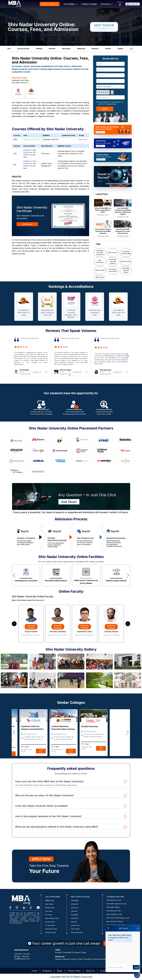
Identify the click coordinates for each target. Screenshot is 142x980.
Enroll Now (63, 755)
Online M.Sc (75, 908)
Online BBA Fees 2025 (114, 911)
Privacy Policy (111, 104)
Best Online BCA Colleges (115, 921)
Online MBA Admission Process (116, 904)
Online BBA (74, 915)
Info (9, 49)
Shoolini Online (50, 922)
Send (136, 967)
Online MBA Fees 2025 (114, 900)
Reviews (52, 49)
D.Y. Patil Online (50, 925)
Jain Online (49, 911)
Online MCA (75, 904)
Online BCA (74, 918)
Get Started (27, 224)
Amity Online (49, 904)
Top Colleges (70, 4)
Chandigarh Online (51, 929)
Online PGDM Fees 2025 (114, 914)
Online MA (74, 911)
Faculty (108, 49)
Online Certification (77, 932)
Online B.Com (75, 925)
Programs (47, 971)
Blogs (60, 971)
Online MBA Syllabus (113, 907)
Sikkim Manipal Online (52, 918)
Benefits (95, 49)
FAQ (131, 49)
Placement (66, 49)
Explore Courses (50, 4)
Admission (81, 49)
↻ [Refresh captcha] (112, 92)
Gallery (120, 49)
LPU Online (49, 915)
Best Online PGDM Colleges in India (118, 918)
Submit (105, 109)
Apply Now (83, 139)
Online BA (74, 922)
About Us (90, 971)
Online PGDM (75, 929)
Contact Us (105, 971)
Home (34, 971)
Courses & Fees (23, 49)
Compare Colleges (89, 4)
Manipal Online (50, 908)
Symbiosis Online (51, 932)
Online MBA (75, 901)
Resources (107, 4)
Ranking (39, 49)
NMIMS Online (50, 901)
